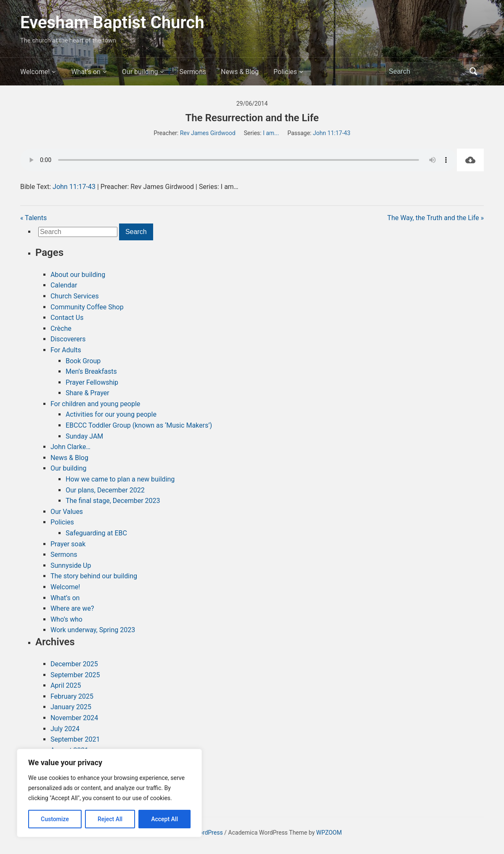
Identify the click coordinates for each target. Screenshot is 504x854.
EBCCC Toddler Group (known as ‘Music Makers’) (139, 425)
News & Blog (240, 72)
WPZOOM (329, 833)
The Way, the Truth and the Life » (436, 218)
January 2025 (71, 707)
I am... (271, 133)
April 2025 (66, 685)
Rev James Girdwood (208, 133)
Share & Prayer (88, 393)
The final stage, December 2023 (113, 501)
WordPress (209, 833)
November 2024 (74, 718)
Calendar (64, 285)
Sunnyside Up (71, 565)
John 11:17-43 (332, 133)
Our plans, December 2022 (105, 490)
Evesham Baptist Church (112, 23)
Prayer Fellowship (92, 382)
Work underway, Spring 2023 (93, 630)
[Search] (427, 72)
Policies (285, 72)
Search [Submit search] (473, 72)
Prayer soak (68, 544)
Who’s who (66, 619)
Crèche (61, 329)
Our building (140, 72)
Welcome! (35, 72)
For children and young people (95, 404)
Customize (55, 819)
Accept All (164, 819)
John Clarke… (70, 447)
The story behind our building (94, 576)
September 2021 (75, 739)
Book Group (83, 361)
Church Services (75, 296)
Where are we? (72, 608)
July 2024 (65, 729)
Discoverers (68, 339)
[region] (109, 793)
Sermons (193, 72)
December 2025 (74, 664)
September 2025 (75, 675)
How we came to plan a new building (120, 479)
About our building (78, 275)
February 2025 (72, 696)
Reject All (110, 819)
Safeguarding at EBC (96, 533)
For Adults (66, 350)
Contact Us (67, 318)
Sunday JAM (84, 436)
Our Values (67, 512)
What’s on (86, 72)
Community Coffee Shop (87, 307)
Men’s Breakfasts (91, 371)
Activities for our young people (111, 414)
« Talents (33, 218)
